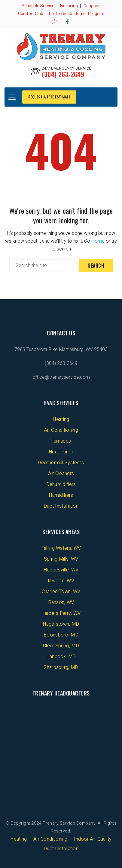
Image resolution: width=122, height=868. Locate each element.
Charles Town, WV (61, 592)
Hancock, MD (61, 657)
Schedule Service (38, 6)
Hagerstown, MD (61, 624)
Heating (61, 419)
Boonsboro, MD (61, 635)
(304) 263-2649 (63, 74)
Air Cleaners (61, 474)
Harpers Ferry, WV (61, 613)
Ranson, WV (61, 602)
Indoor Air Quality (93, 839)
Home (98, 241)
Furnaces (61, 441)
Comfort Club (31, 14)
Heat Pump (61, 452)
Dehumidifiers (61, 484)
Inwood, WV (61, 581)
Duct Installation (61, 506)
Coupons (92, 6)
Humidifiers (61, 495)
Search (96, 266)
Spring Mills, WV (61, 559)
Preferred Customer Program (77, 14)
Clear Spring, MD (61, 646)
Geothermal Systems (61, 463)
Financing (69, 6)
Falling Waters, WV (61, 548)
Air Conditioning (61, 430)
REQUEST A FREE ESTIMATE (49, 97)
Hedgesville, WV (61, 570)
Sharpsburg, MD (61, 667)
